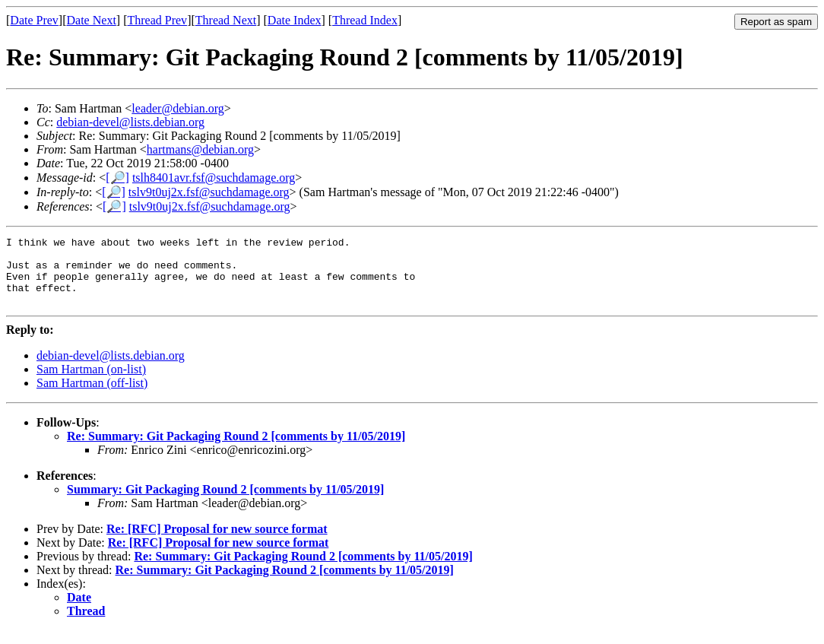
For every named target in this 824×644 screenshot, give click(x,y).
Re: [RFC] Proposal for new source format (217, 542)
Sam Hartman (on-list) (91, 383)
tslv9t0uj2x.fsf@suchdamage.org (209, 192)
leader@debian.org (178, 108)
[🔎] (117, 178)
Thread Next (226, 20)
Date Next (92, 20)
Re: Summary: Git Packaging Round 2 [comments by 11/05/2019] (236, 450)
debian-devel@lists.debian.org (130, 122)
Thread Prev (157, 20)
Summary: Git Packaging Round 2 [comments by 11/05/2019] (225, 503)
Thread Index (365, 20)
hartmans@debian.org (200, 149)
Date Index (295, 20)
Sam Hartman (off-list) (92, 397)
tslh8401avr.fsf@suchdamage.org (214, 178)
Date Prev (34, 20)
